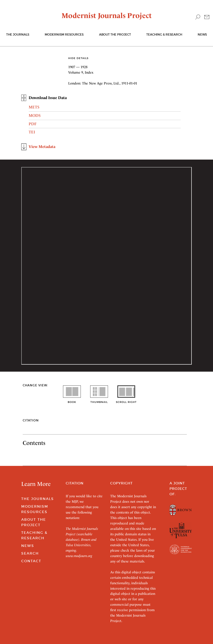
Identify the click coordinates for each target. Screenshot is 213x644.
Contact (31, 561)
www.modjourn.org (79, 556)
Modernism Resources (64, 34)
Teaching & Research (164, 34)
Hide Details (78, 58)
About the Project (115, 34)
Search (30, 553)
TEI (32, 132)
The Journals (38, 499)
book (72, 400)
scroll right (126, 400)
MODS (35, 115)
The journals (18, 34)
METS (34, 107)
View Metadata (42, 147)
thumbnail (99, 400)
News (202, 34)
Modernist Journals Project (107, 16)
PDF (33, 124)
